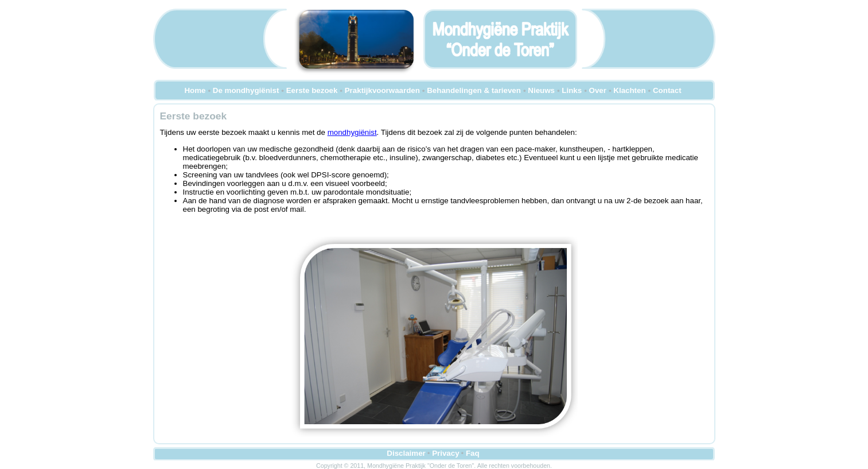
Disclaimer (406, 453)
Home (195, 90)
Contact (667, 90)
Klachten (629, 90)
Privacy (445, 453)
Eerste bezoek (312, 90)
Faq (473, 453)
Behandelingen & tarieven (474, 90)
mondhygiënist (352, 132)
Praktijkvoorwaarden (382, 90)
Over (598, 90)
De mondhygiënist (246, 90)
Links (572, 90)
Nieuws (541, 90)
